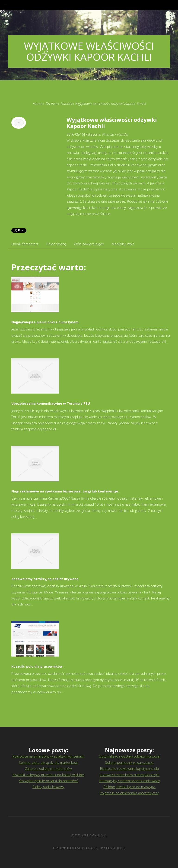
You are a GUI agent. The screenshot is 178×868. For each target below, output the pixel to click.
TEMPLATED (76, 848)
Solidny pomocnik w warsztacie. (130, 762)
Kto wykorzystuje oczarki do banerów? (48, 781)
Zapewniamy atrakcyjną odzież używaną (45, 579)
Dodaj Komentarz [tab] (25, 244)
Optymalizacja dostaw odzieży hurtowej (129, 756)
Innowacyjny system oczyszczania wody (129, 781)
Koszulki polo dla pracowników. (37, 666)
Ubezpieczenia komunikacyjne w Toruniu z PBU (51, 403)
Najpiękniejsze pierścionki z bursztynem (45, 322)
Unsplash (108, 848)
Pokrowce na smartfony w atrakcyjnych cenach (48, 756)
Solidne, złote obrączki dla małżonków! (48, 762)
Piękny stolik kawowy (48, 787)
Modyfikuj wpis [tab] (123, 244)
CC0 (121, 848)
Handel (66, 104)
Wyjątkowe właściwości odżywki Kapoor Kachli (110, 104)
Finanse (51, 104)
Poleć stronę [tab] (56, 244)
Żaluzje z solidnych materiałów (48, 768)
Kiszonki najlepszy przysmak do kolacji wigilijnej (49, 775)
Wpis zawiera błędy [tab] (89, 244)
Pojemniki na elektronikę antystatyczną (129, 793)
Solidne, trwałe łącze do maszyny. (129, 787)
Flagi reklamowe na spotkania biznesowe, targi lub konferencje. (65, 491)
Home (37, 104)
